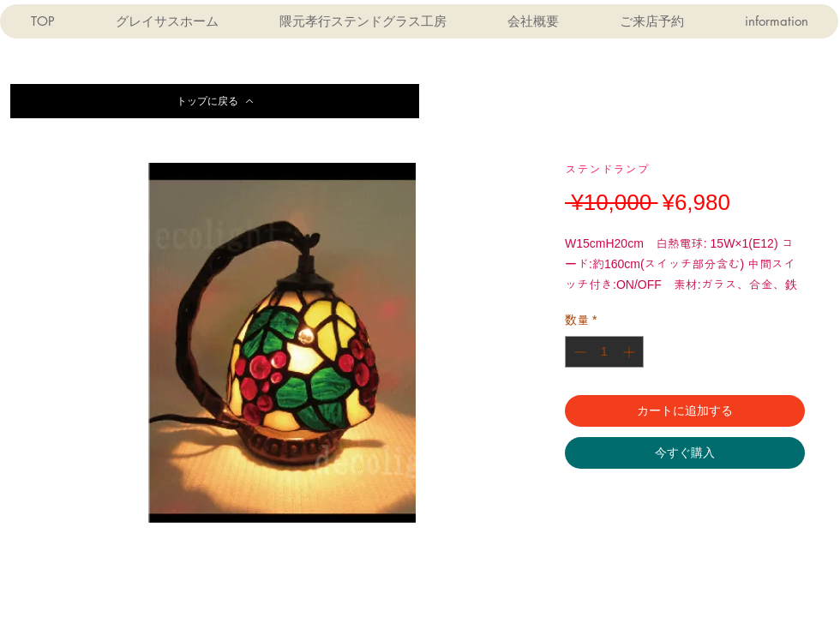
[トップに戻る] (215, 101)
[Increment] (630, 352)
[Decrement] (578, 352)
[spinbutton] (604, 352)
